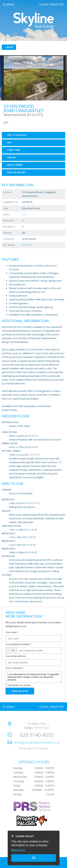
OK (34, 858)
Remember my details (20, 685)
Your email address (16, 656)
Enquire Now (20, 691)
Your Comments (15, 668)
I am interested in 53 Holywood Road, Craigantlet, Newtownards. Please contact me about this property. (33, 677)
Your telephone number (19, 644)
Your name (12, 632)
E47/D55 (27, 245)
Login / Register (51, 4)
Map (9, 143)
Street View (14, 150)
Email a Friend (15, 165)
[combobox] (12, 651)
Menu (10, 4)
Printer (11, 158)
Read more (18, 850)
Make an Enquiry (16, 172)
